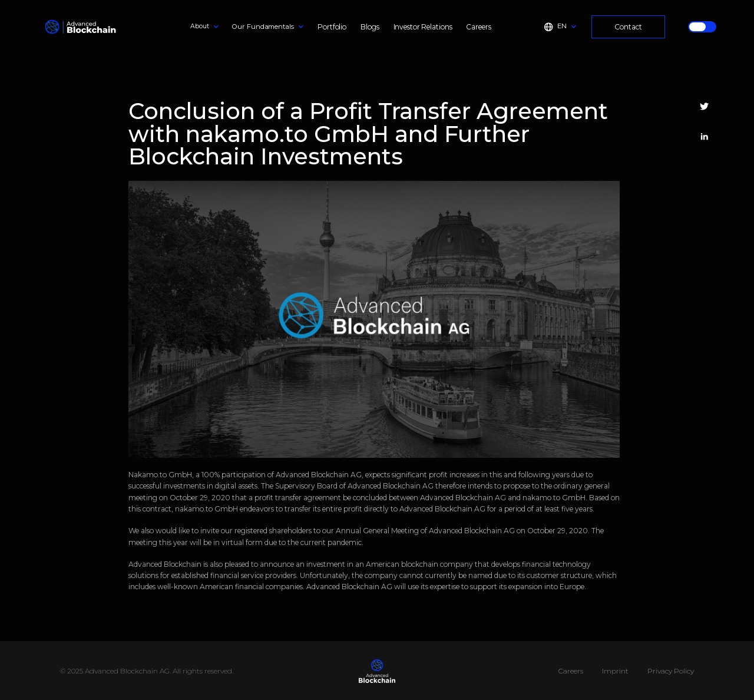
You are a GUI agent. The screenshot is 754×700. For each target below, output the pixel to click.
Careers (478, 27)
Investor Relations (423, 27)
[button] (205, 27)
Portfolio (332, 27)
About (199, 26)
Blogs (370, 27)
